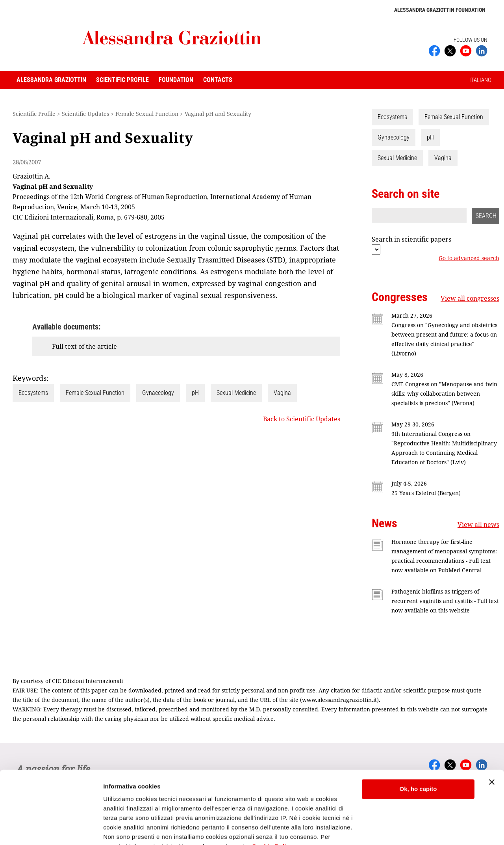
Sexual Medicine (236, 393)
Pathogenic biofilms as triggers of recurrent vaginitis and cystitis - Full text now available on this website (445, 601)
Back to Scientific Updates (302, 419)
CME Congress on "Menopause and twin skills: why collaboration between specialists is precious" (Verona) (444, 394)
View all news (478, 525)
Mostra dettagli (124, 829)
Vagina (282, 393)
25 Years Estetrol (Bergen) (426, 493)
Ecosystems (33, 393)
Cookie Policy (273, 808)
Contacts (218, 80)
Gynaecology (158, 393)
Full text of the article (84, 346)
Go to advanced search (469, 258)
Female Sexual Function (95, 393)
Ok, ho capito (418, 751)
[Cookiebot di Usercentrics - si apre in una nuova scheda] (51, 830)
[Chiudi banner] (492, 744)
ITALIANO (480, 80)
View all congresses (470, 298)
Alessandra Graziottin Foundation (440, 10)
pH (195, 393)
